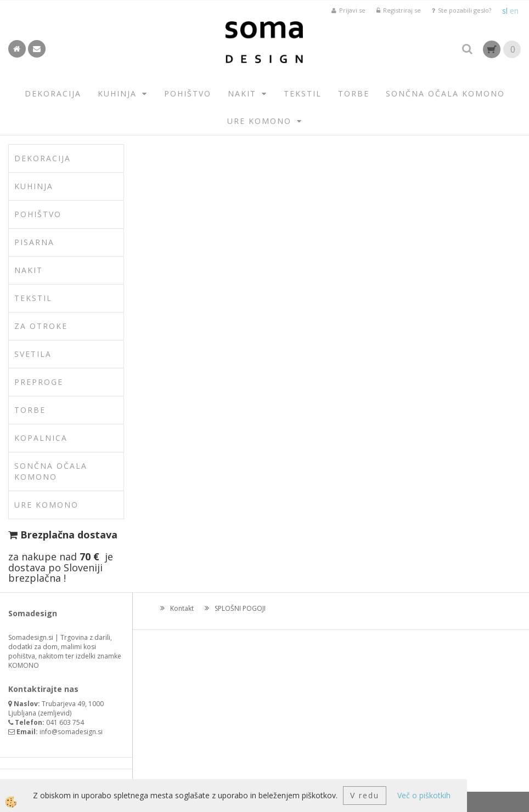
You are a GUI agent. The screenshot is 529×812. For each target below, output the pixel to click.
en (514, 11)
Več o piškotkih (424, 795)
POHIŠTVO (188, 93)
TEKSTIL (303, 93)
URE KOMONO (259, 121)
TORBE (354, 93)
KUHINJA (117, 93)
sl (505, 11)
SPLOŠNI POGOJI (240, 608)
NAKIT (242, 93)
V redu (365, 795)
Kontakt (182, 608)
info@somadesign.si (71, 732)
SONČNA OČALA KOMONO (445, 93)
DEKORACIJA (53, 93)
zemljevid (55, 713)
